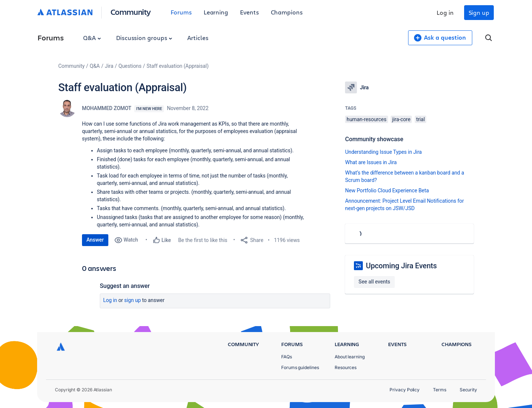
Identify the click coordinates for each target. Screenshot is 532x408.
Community (131, 12)
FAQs (287, 357)
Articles (198, 38)
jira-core (401, 119)
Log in (445, 12)
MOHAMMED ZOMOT (107, 108)
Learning (216, 12)
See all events (374, 282)
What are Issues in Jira (371, 162)
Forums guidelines (300, 367)
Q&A (92, 38)
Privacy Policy (405, 390)
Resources (346, 367)
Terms (440, 390)
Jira (109, 66)
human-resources (366, 119)
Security (468, 390)
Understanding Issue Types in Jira (383, 152)
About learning (350, 357)
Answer (95, 240)
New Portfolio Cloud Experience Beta (387, 190)
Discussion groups (144, 38)
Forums (181, 12)
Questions (130, 66)
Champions (287, 12)
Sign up (479, 12)
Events (249, 12)
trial (421, 119)
